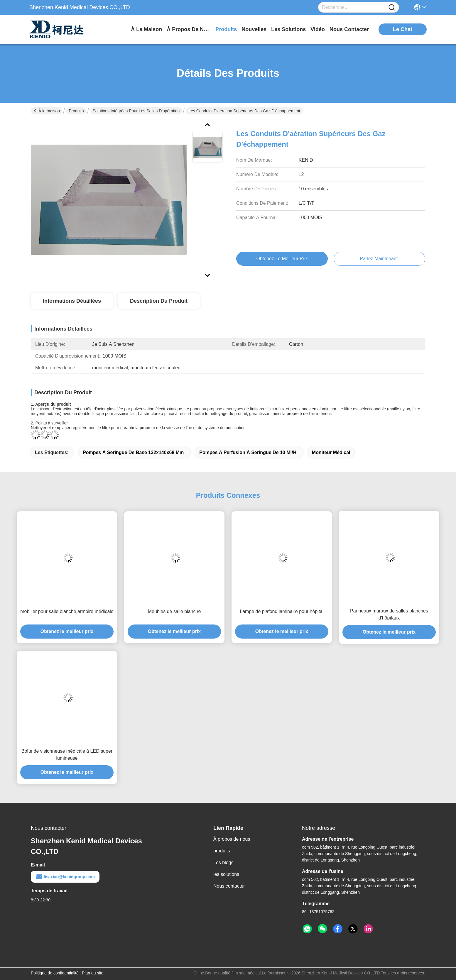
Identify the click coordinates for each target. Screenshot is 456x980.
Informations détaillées (72, 301)
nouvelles (254, 29)
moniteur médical (331, 452)
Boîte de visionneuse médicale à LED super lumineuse (67, 755)
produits (226, 29)
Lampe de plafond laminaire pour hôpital (282, 611)
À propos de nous (189, 29)
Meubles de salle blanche (174, 611)
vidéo (318, 29)
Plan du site (93, 973)
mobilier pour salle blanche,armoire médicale (67, 611)
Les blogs (223, 863)
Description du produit (159, 301)
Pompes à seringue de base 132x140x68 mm (133, 452)
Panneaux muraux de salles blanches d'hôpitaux (389, 614)
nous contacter (349, 29)
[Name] (392, 7)
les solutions (288, 29)
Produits (76, 111)
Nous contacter (229, 886)
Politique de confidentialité (55, 973)
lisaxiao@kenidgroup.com (65, 877)
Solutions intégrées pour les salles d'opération (136, 111)
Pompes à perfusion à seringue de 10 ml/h (248, 452)
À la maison (146, 29)
